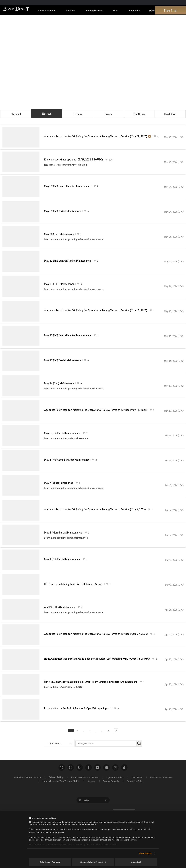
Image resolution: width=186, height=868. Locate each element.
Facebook (89, 807)
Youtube (97, 807)
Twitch (80, 807)
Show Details (145, 853)
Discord (106, 807)
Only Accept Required (50, 862)
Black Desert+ (115, 807)
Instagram (71, 807)
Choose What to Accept (93, 862)
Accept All (136, 862)
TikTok (124, 807)
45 (106, 770)
